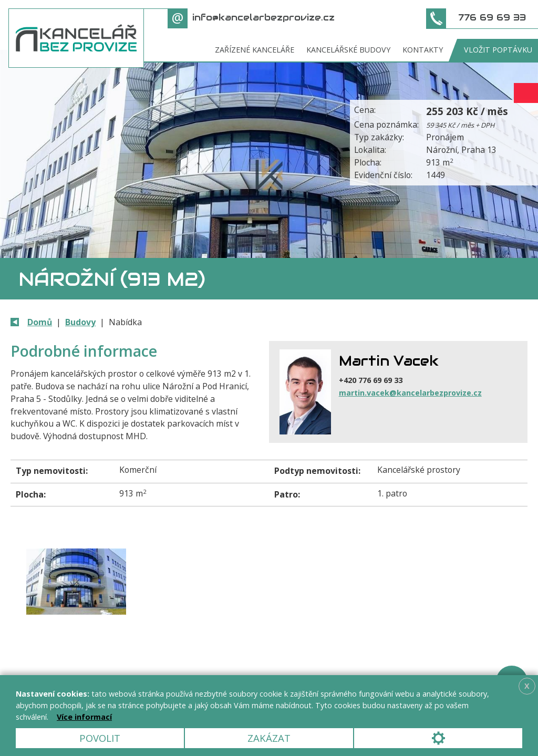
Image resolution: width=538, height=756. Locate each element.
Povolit (100, 738)
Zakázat (269, 738)
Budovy (80, 322)
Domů (40, 322)
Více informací (84, 717)
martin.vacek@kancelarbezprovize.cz (410, 393)
